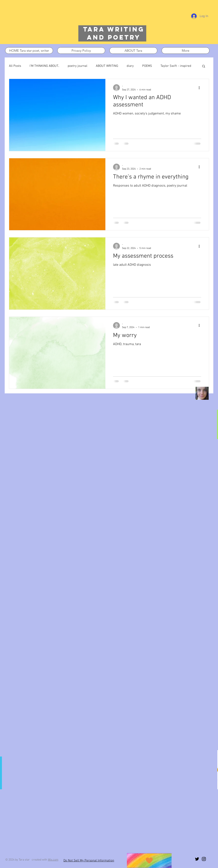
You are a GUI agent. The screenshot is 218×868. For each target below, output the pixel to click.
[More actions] (201, 88)
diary (130, 66)
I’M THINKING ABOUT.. (44, 66)
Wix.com (53, 860)
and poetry (114, 37)
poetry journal (77, 66)
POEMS (147, 66)
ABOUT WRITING (107, 66)
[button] (204, 66)
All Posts (15, 66)
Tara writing (114, 29)
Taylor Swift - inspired (176, 66)
